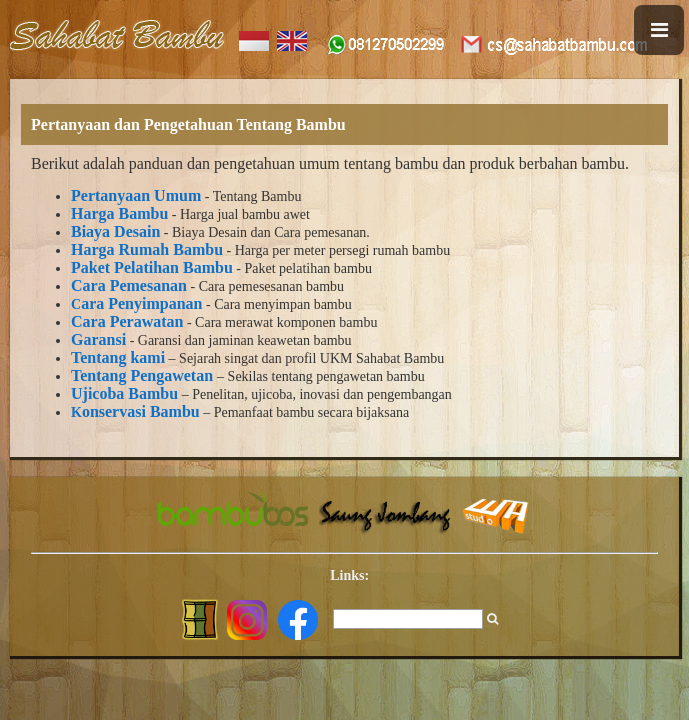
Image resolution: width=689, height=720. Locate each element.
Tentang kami (118, 357)
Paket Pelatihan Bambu (152, 267)
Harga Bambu (119, 213)
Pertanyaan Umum (136, 195)
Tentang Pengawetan (142, 375)
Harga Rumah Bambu (147, 249)
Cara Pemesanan (129, 285)
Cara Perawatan (127, 321)
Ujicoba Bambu (124, 393)
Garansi (98, 339)
